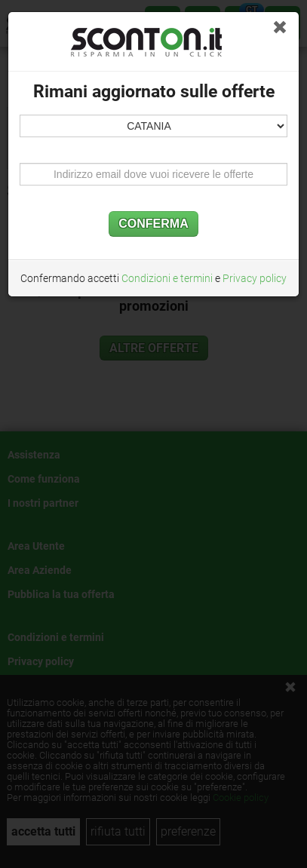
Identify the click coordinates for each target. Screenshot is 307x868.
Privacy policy (255, 278)
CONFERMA (153, 224)
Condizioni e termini (167, 278)
